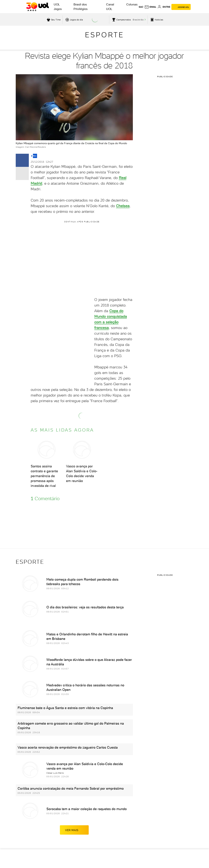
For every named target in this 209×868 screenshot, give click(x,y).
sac (141, 7)
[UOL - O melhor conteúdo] (38, 7)
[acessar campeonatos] (121, 20)
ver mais (74, 830)
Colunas (132, 4)
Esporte (104, 35)
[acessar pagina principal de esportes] (156, 20)
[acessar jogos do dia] (74, 20)
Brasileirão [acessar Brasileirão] (138, 20)
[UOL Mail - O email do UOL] (150, 7)
